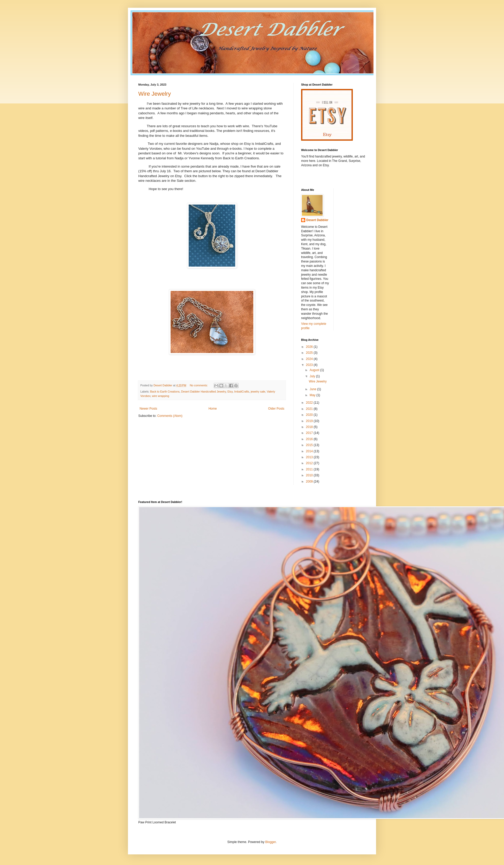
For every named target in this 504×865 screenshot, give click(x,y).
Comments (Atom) (170, 416)
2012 (310, 463)
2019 (310, 421)
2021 (310, 409)
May (313, 395)
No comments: (199, 385)
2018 (310, 427)
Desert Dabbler (317, 220)
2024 (310, 359)
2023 (310, 365)
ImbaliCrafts (242, 392)
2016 (310, 439)
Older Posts (276, 409)
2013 (310, 457)
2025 (310, 353)
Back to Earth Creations (165, 392)
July (313, 376)
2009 (310, 482)
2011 (310, 469)
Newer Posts (148, 409)
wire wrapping (161, 396)
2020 (310, 415)
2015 (310, 445)
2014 (310, 451)
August (315, 370)
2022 (310, 403)
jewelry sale (258, 392)
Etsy (230, 392)
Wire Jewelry (155, 94)
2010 (310, 475)
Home (213, 409)
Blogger (270, 842)
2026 (310, 347)
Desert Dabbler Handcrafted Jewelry (204, 392)
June (313, 389)
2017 (310, 433)
